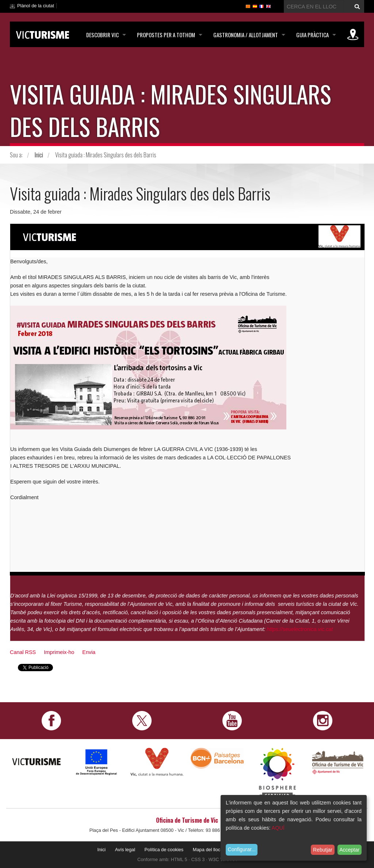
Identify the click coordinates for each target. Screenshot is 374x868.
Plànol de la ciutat (36, 6)
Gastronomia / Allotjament (246, 35)
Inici (39, 155)
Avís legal (125, 850)
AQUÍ (278, 828)
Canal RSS (23, 652)
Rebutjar (323, 850)
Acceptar (349, 850)
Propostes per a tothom (166, 35)
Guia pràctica (312, 35)
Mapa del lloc (207, 850)
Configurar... (242, 849)
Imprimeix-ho (59, 652)
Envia (89, 652)
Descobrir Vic (102, 35)
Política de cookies (164, 850)
